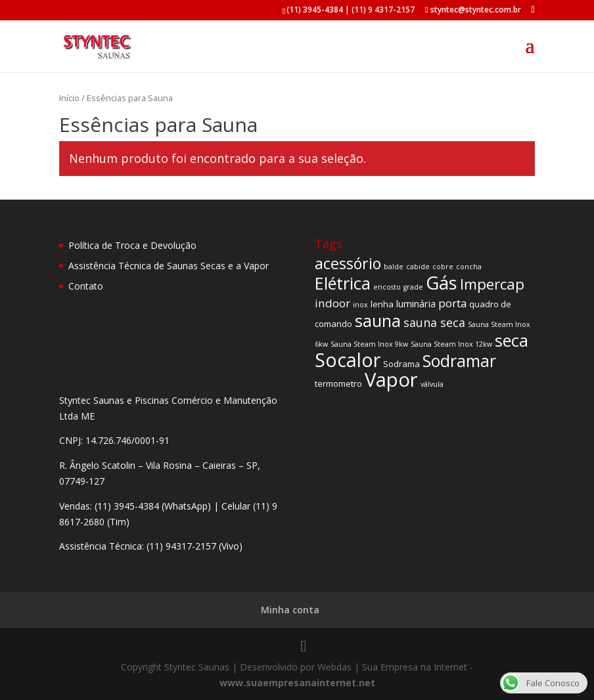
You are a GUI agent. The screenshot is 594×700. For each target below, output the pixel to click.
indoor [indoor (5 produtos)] (332, 303)
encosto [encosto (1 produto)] (387, 287)
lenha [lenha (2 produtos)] (382, 304)
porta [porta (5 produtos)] (452, 303)
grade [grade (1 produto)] (413, 287)
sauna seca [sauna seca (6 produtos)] (434, 322)
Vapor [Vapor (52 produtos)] (391, 380)
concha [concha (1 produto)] (469, 267)
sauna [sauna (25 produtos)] (378, 320)
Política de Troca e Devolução (132, 245)
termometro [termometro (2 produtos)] (338, 383)
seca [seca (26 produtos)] (512, 340)
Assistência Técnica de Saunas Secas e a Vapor (169, 266)
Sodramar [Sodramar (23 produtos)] (459, 361)
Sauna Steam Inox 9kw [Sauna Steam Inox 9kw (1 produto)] (369, 344)
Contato (86, 286)
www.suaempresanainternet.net (297, 683)
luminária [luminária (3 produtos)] (416, 303)
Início (69, 98)
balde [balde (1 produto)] (394, 267)
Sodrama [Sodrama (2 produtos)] (401, 364)
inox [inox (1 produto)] (360, 305)
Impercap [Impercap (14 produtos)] (492, 284)
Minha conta (290, 610)
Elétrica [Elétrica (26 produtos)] (343, 283)
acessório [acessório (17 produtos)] (348, 263)
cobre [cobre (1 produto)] (443, 267)
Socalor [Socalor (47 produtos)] (348, 360)
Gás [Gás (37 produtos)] (442, 283)
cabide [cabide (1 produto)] (418, 267)
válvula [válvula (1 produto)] (432, 384)
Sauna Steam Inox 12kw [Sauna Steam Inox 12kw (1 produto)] (451, 344)
